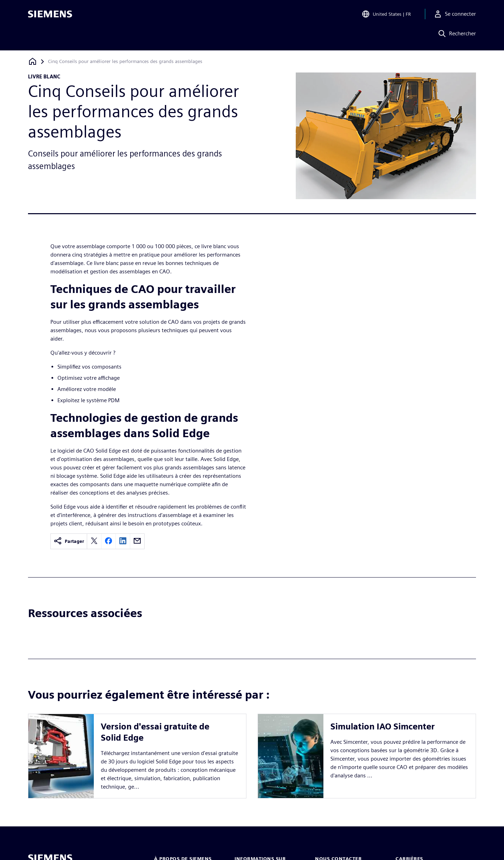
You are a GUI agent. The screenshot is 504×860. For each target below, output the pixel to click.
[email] (137, 541)
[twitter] (94, 541)
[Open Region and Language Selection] (386, 15)
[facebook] (108, 541)
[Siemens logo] (50, 15)
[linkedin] (123, 541)
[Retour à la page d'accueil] (33, 61)
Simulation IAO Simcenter (383, 726)
